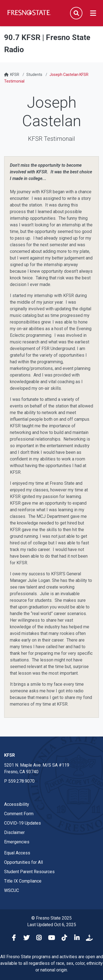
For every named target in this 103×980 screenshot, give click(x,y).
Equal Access (17, 853)
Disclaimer (14, 832)
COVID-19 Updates (23, 823)
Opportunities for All (23, 862)
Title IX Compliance (23, 881)
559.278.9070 (21, 781)
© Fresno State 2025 (51, 918)
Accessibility (17, 804)
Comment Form (19, 814)
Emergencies (17, 842)
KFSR (15, 75)
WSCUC (12, 890)
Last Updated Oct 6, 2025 (52, 925)
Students (34, 75)
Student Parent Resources (29, 872)
